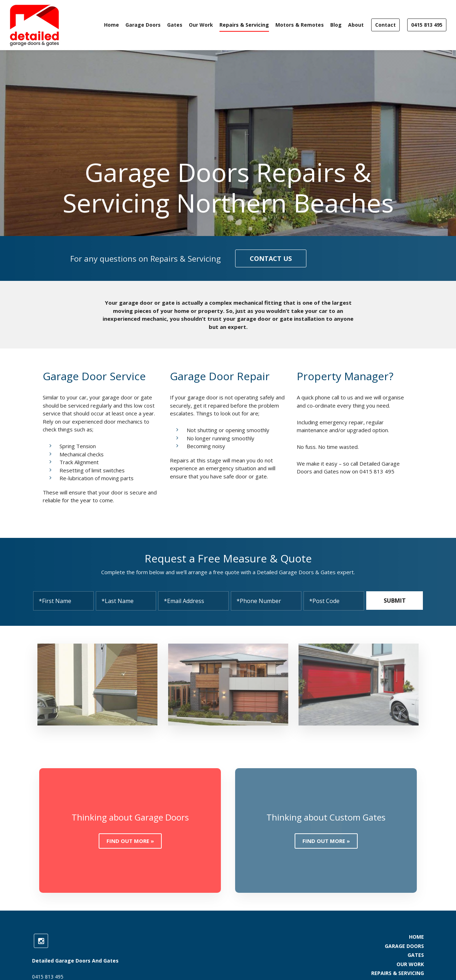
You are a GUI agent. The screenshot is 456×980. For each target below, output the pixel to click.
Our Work (201, 25)
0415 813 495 (427, 25)
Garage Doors (143, 25)
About (356, 25)
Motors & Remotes (300, 25)
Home (112, 25)
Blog (336, 25)
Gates (175, 25)
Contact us (271, 258)
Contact (385, 25)
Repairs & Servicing (244, 25)
